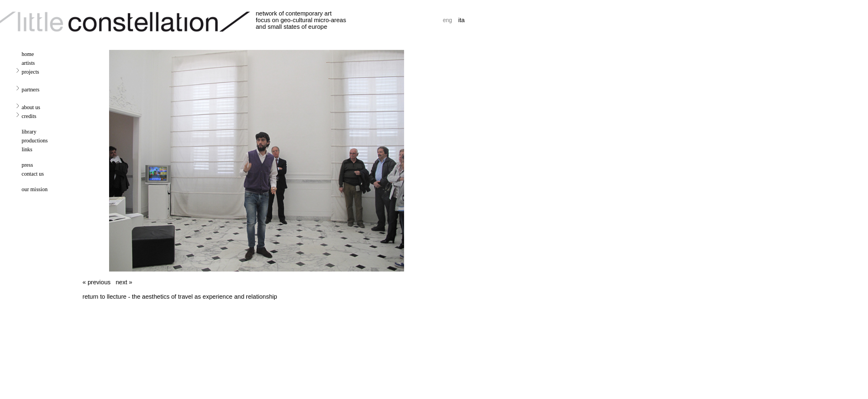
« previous (97, 282)
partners (30, 89)
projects (30, 72)
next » (124, 282)
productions (35, 140)
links (27, 149)
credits (29, 116)
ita (462, 20)
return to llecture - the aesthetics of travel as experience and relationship (180, 296)
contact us (33, 174)
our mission (35, 189)
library (29, 132)
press (27, 165)
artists (28, 63)
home (28, 54)
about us (31, 107)
